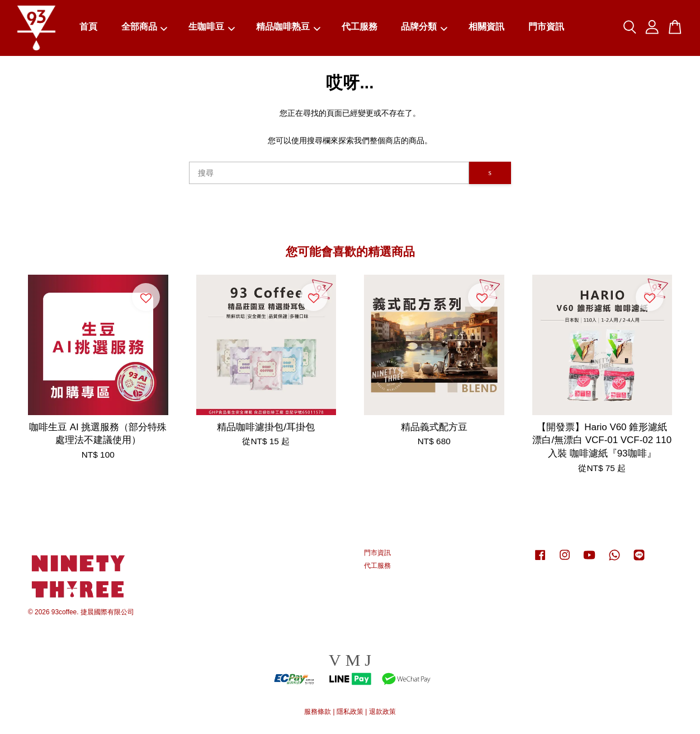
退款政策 (382, 712)
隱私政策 (350, 712)
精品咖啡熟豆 (288, 27)
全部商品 (145, 27)
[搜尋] (329, 173)
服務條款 (318, 712)
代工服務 (360, 27)
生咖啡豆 (212, 27)
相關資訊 (486, 27)
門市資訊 (546, 27)
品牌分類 (424, 27)
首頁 (88, 27)
